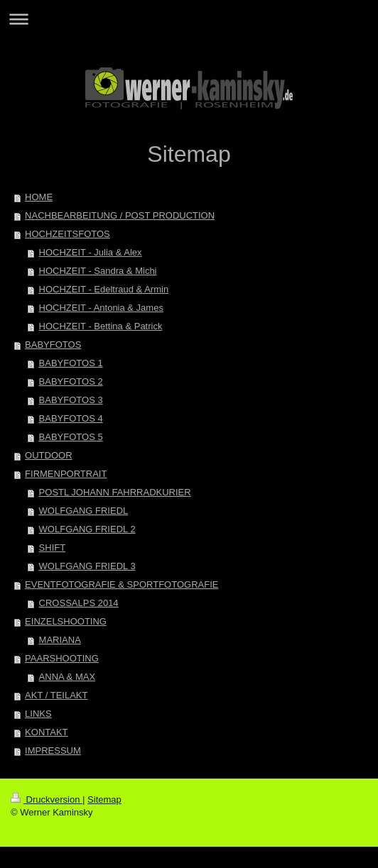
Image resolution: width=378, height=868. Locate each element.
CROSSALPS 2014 (79, 603)
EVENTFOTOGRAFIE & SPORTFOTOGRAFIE (121, 584)
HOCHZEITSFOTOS (67, 234)
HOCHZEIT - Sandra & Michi (98, 271)
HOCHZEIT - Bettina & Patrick (101, 326)
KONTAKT (46, 732)
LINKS (38, 714)
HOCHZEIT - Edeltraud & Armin (104, 289)
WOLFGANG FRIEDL (84, 511)
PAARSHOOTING (62, 658)
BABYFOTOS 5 (71, 437)
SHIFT (53, 548)
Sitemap (104, 800)
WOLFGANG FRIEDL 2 (87, 529)
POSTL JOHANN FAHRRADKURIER (115, 492)
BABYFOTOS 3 (71, 400)
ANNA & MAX (67, 677)
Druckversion (47, 800)
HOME (39, 197)
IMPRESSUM (53, 751)
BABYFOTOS (53, 345)
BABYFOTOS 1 (71, 363)
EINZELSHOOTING (66, 621)
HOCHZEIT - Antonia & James (101, 308)
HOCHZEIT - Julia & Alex (91, 252)
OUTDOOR (48, 455)
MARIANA (60, 640)
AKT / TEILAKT (56, 695)
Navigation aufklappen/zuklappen (189, 19)
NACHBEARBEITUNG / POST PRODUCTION (120, 215)
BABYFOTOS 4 (71, 418)
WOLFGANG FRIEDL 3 (87, 566)
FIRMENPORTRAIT (66, 474)
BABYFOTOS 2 (71, 381)
